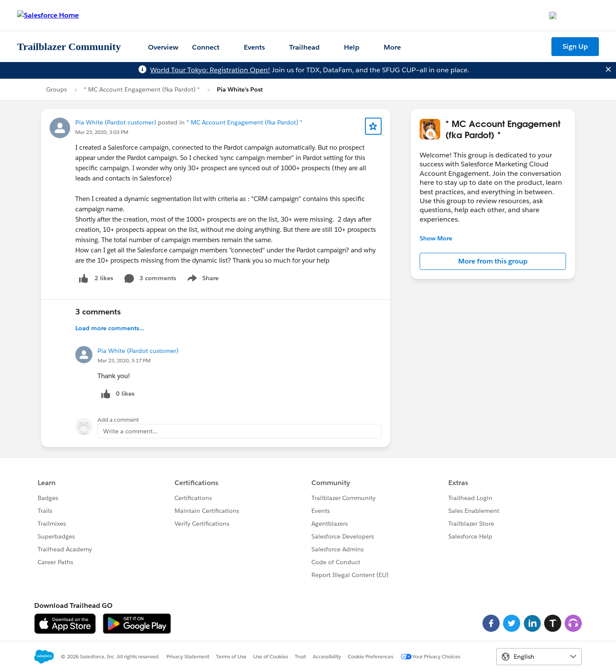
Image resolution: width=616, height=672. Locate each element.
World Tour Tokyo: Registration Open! (210, 70)
